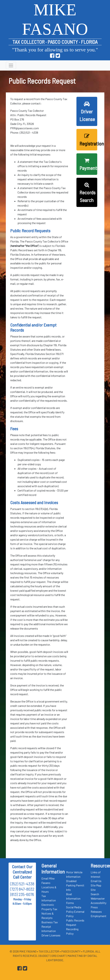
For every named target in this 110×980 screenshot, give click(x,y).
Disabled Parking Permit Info (75, 885)
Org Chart (59, 956)
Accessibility (99, 903)
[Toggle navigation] (11, 65)
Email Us (96, 881)
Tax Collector (49, 951)
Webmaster (98, 898)
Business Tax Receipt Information (50, 926)
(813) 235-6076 (22, 894)
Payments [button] (88, 164)
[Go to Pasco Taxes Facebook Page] (52, 56)
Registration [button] (88, 140)
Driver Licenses (51, 935)
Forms (70, 903)
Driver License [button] (87, 112)
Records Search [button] (87, 193)
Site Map (96, 885)
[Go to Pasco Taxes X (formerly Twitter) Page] (58, 56)
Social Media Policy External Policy (75, 912)
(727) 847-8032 (22, 889)
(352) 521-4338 (22, 884)
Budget (45, 956)
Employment (99, 916)
